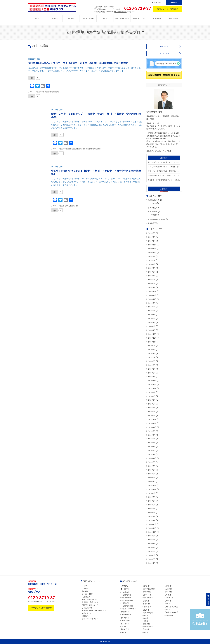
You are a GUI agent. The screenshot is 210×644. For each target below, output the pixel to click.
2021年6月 (152, 443)
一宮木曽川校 (126, 595)
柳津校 (146, 618)
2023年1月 (152, 377)
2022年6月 (152, 400)
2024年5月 (152, 315)
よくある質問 (156, 18)
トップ (37, 18)
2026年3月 (152, 233)
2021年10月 (152, 427)
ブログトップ (164, 54)
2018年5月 (152, 548)
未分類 (150, 223)
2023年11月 (152, 338)
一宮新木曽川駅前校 (129, 609)
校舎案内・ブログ (139, 18)
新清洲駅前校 (126, 615)
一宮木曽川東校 (127, 606)
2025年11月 (152, 249)
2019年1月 (152, 520)
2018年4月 (152, 552)
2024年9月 (152, 303)
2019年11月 (152, 485)
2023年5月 (152, 361)
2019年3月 (152, 513)
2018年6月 (152, 544)
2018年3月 (152, 555)
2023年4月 (152, 365)
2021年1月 (152, 454)
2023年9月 (152, 346)
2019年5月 (152, 505)
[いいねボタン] (32, 78)
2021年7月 (152, 439)
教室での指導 (153, 212)
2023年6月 (152, 357)
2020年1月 (152, 482)
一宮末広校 (126, 592)
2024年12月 (152, 291)
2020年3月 (152, 474)
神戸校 (168, 610)
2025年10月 (152, 253)
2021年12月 (152, 419)
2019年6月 (152, 501)
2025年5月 (152, 272)
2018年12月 (152, 524)
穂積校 (146, 633)
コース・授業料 (88, 18)
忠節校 (146, 616)
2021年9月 (152, 431)
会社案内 (158, 2)
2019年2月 (152, 516)
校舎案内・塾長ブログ (90, 602)
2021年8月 (152, 435)
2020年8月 (152, 462)
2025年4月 (152, 276)
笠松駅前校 (169, 616)
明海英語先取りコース (90, 605)
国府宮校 (147, 604)
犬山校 (124, 627)
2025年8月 (152, 260)
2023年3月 (152, 369)
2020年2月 (152, 478)
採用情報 (174, 2)
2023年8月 (152, 350)
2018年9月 (152, 536)
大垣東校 (169, 589)
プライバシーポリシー (90, 619)
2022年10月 (152, 388)
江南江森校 (126, 621)
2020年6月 (152, 470)
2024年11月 (152, 295)
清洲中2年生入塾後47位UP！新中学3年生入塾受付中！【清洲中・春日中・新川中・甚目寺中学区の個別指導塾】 (164, 171)
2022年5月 (152, 404)
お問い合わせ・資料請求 (167, 9)
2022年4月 (152, 408)
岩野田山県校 (148, 627)
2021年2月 (152, 451)
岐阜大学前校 (148, 613)
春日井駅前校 (148, 598)
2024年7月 (152, 307)
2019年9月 (152, 493)
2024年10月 (152, 299)
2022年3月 (152, 412)
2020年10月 (152, 458)
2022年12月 (152, 381)
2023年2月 (152, 373)
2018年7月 (152, 540)
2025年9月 (152, 256)
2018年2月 (152, 559)
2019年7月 (152, 497)
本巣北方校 (169, 598)
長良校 (146, 621)
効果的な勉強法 (153, 200)
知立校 (124, 633)
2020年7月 (152, 466)
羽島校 (168, 604)
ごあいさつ (54, 18)
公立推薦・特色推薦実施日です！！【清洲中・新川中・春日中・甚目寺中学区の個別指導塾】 (164, 180)
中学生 (153, 203)
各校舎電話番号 (121, 12)
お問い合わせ (173, 18)
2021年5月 (152, 447)
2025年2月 (152, 284)
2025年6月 (152, 268)
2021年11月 (152, 423)
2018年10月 (152, 532)
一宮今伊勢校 (126, 598)
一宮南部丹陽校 (127, 600)
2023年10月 (152, 342)
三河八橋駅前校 (149, 589)
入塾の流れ (105, 18)
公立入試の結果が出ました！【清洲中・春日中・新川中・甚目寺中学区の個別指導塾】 (164, 167)
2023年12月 (152, 334)
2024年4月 (152, 319)
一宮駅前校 (126, 603)
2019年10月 (152, 489)
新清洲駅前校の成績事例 (157, 219)
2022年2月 (152, 416)
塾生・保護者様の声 (122, 18)
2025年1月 (152, 287)
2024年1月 (152, 330)
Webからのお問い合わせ (41, 608)
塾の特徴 (71, 18)
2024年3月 (152, 323)
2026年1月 (152, 241)
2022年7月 (152, 396)
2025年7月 (152, 264)
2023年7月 (152, 354)
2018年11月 (152, 528)
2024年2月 (152, 326)
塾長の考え (152, 208)
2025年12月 (152, 245)
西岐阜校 (147, 624)
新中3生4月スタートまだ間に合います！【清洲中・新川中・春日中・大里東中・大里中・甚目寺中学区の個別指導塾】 (164, 162)
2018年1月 (152, 563)
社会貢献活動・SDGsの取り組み (94, 611)
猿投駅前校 (147, 592)
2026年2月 (152, 237)
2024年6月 (152, 311)
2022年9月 (152, 392)
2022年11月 (152, 385)
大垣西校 (169, 592)
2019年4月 (152, 509)
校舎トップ (164, 47)
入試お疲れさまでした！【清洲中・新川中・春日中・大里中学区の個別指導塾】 (164, 176)
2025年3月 (152, 280)
